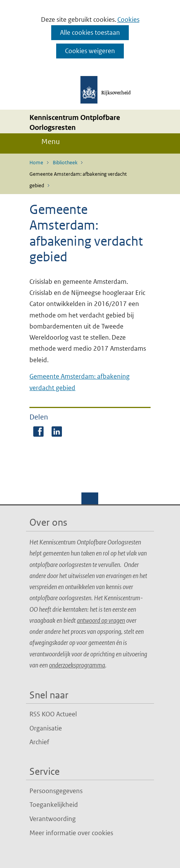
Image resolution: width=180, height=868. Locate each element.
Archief (39, 742)
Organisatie (46, 728)
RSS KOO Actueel (53, 714)
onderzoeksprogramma (77, 665)
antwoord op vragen (101, 620)
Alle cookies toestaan (90, 32)
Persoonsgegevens (56, 791)
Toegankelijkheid (54, 805)
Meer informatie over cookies (71, 833)
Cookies (128, 19)
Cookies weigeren (90, 51)
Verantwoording (53, 819)
